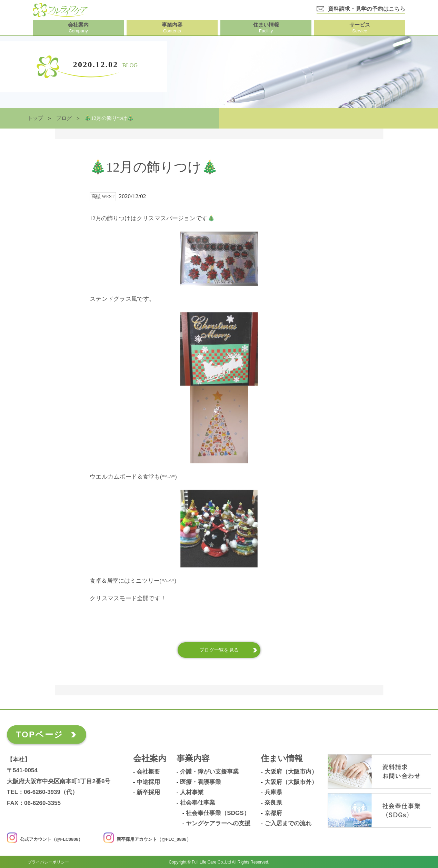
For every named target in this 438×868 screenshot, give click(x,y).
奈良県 (273, 803)
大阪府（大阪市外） (291, 782)
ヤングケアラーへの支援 (218, 824)
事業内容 (193, 759)
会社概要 (148, 772)
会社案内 (150, 759)
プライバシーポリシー (48, 862)
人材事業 (192, 793)
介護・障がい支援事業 (209, 772)
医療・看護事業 (201, 782)
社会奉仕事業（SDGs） (218, 813)
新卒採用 (148, 793)
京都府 (273, 813)
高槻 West (103, 197)
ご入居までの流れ (288, 824)
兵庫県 (273, 793)
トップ (35, 118)
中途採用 (148, 782)
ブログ (64, 118)
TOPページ (39, 734)
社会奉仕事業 (198, 803)
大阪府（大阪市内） (291, 772)
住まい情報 (282, 759)
